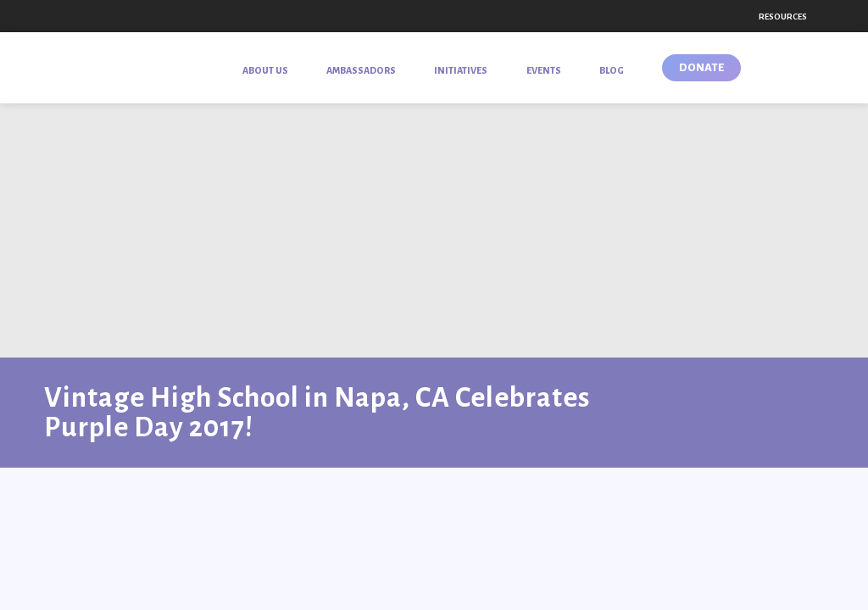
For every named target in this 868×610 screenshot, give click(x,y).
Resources (783, 17)
